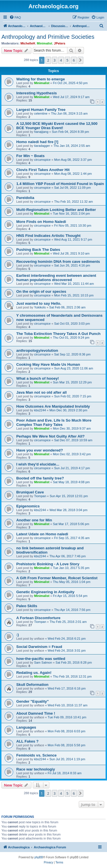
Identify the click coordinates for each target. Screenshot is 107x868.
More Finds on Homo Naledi (41, 222)
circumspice (42, 160)
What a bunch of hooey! (38, 378)
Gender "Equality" (33, 701)
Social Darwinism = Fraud (39, 647)
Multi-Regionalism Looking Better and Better (56, 210)
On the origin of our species (41, 291)
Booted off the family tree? (40, 478)
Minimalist (45, 43)
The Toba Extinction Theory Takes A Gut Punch (58, 334)
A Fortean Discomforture (38, 618)
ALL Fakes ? (27, 741)
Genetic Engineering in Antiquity (45, 592)
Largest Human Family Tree (41, 110)
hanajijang (41, 132)
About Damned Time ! (36, 713)
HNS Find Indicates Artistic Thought (48, 236)
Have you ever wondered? (40, 450)
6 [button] (74, 60)
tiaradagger (42, 146)
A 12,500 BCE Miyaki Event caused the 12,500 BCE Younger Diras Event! (57, 126)
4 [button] (61, 60)
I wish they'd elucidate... (38, 464)
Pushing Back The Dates (38, 250)
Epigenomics (28, 506)
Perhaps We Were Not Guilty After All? (51, 436)
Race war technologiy (36, 769)
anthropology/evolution (37, 350)
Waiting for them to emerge (41, 79)
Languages (26, 727)
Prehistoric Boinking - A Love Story (48, 564)
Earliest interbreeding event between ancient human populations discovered (56, 278)
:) (18, 635)
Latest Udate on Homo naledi (42, 534)
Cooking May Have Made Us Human (48, 364)
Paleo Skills (27, 606)
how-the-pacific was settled (41, 659)
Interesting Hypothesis (37, 93)
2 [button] (48, 60)
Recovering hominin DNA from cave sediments (58, 262)
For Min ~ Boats (30, 156)
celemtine (41, 113)
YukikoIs (40, 307)
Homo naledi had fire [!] (37, 142)
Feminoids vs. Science (36, 755)
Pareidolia (25, 198)
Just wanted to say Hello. (39, 303)
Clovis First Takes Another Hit (43, 170)
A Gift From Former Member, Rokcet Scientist (57, 578)
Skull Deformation (32, 685)
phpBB (39, 857)
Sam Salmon (43, 662)
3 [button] (55, 60)
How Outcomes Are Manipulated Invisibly (53, 406)
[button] (80, 60)
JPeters (60, 43)
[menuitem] (15, 17)
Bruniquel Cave (30, 492)
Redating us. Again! (34, 673)
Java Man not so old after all (42, 392)
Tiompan (40, 496)
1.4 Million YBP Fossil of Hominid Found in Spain (60, 184)
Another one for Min (34, 520)
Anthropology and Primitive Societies (48, 37)
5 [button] (67, 60)
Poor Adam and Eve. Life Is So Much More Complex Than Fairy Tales (54, 422)
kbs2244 (40, 410)
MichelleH (28, 43)
